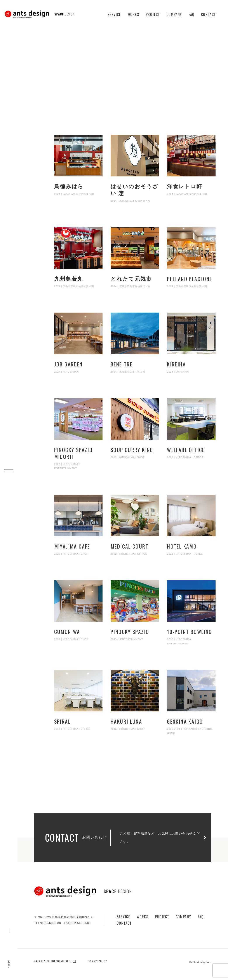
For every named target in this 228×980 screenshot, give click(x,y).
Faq (192, 14)
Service (114, 14)
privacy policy (97, 961)
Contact (209, 14)
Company (174, 14)
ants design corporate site (55, 961)
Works (133, 14)
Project (153, 14)
